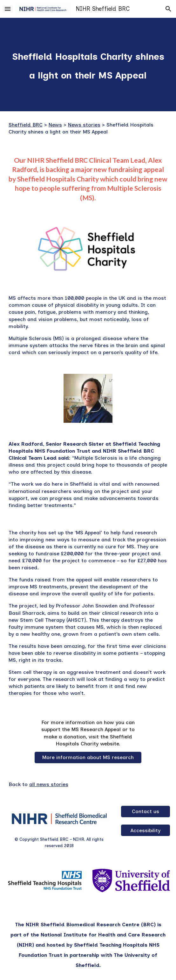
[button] (8, 9)
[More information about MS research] (88, 757)
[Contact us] (146, 811)
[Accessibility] (146, 830)
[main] (88, 65)
